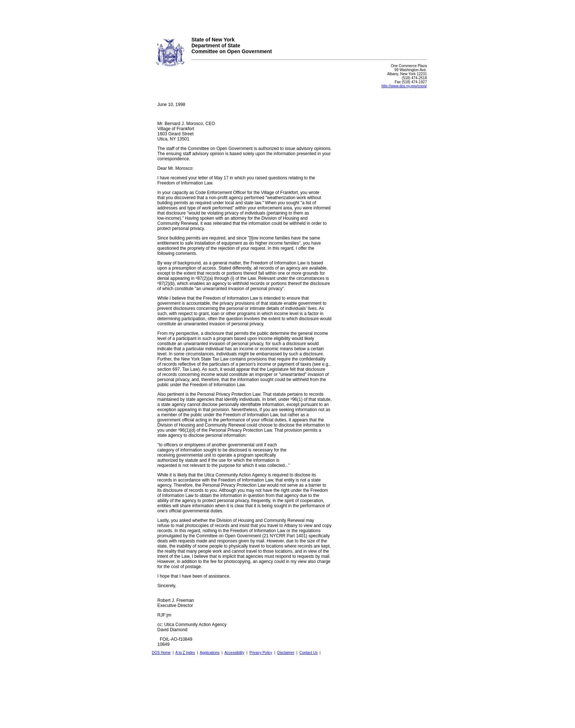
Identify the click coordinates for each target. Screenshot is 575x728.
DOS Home (161, 653)
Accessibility (234, 653)
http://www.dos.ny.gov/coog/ (404, 86)
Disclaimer (286, 653)
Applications (210, 653)
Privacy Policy (261, 653)
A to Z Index (185, 653)
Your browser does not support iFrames (287, 16)
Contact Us (308, 653)
